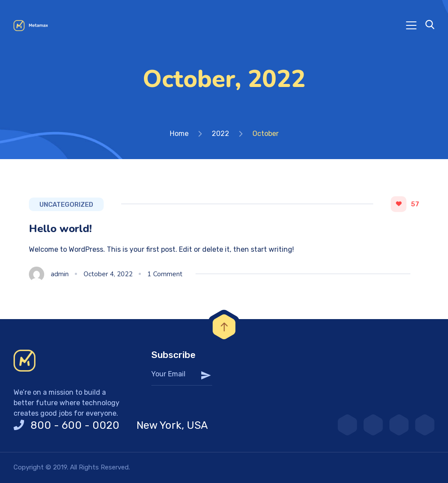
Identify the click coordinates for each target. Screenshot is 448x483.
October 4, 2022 (108, 274)
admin (60, 274)
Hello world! (60, 229)
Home (179, 134)
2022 (220, 134)
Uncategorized (66, 205)
